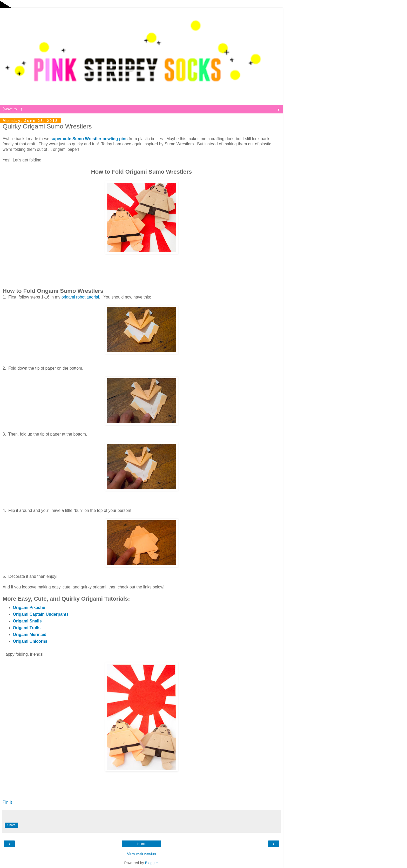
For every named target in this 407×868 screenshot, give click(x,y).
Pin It (7, 802)
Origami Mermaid (30, 635)
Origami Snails (27, 621)
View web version (141, 854)
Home (141, 844)
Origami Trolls (27, 628)
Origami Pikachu (29, 608)
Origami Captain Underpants (41, 614)
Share (11, 825)
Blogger (151, 863)
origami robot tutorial (80, 297)
